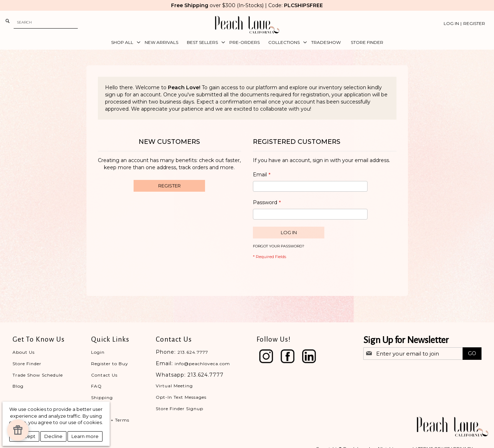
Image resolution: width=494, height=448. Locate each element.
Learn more (85, 436)
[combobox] (46, 22)
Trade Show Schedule (38, 375)
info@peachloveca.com (202, 364)
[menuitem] (124, 42)
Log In (451, 23)
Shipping (102, 397)
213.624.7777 (193, 352)
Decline (53, 436)
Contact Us (104, 375)
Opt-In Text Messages (181, 397)
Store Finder (27, 364)
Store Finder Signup (179, 409)
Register (474, 23)
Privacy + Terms (110, 420)
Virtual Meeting (174, 386)
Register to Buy (110, 364)
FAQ (96, 386)
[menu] (247, 42)
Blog (18, 386)
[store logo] (247, 25)
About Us (24, 352)
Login (98, 352)
